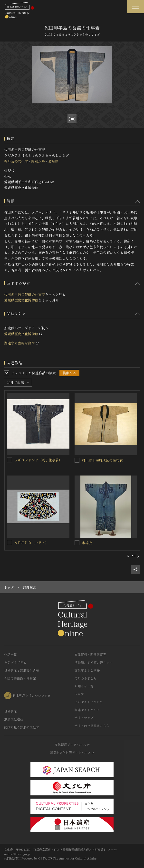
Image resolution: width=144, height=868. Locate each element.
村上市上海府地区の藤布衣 (102, 460)
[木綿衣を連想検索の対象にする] (77, 543)
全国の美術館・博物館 (20, 678)
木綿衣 (87, 543)
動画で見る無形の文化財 (22, 727)
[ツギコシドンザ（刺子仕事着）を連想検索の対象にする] (10, 460)
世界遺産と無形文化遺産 (22, 670)
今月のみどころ (86, 678)
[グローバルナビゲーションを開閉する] (135, 7)
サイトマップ (84, 718)
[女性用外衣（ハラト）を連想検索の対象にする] (10, 542)
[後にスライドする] (133, 556)
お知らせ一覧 (84, 686)
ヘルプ (79, 694)
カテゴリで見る (15, 663)
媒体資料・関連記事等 (90, 655)
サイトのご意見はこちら (92, 726)
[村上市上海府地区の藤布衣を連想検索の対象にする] (77, 460)
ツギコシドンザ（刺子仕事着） (38, 460)
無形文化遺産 (14, 719)
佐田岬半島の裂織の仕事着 (25, 294)
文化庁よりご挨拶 (87, 670)
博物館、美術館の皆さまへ (94, 663)
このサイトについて (89, 702)
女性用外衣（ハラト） (31, 542)
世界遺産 (10, 711)
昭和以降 (38, 161)
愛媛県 (53, 161)
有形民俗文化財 (16, 161)
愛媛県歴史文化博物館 (21, 300)
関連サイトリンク (87, 710)
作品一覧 (10, 655)
